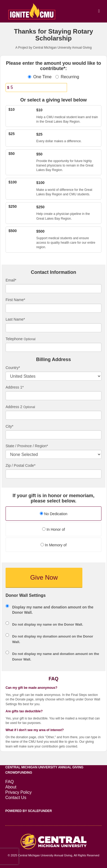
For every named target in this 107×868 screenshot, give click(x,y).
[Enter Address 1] (53, 396)
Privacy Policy (19, 792)
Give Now (44, 577)
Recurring (67, 77)
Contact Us (16, 798)
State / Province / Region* (27, 446)
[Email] (53, 289)
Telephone (14, 339)
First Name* (15, 300)
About (11, 787)
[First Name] (53, 308)
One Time (40, 77)
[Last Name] (53, 328)
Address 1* (15, 387)
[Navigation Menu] (99, 11)
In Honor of (53, 529)
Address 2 (14, 407)
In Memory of (54, 545)
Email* (11, 280)
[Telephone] (53, 347)
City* (10, 426)
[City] (53, 435)
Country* (13, 368)
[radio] (53, 514)
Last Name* (15, 319)
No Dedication (54, 514)
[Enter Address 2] (53, 415)
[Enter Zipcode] (53, 474)
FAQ (10, 782)
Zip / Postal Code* (21, 465)
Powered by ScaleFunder (29, 811)
